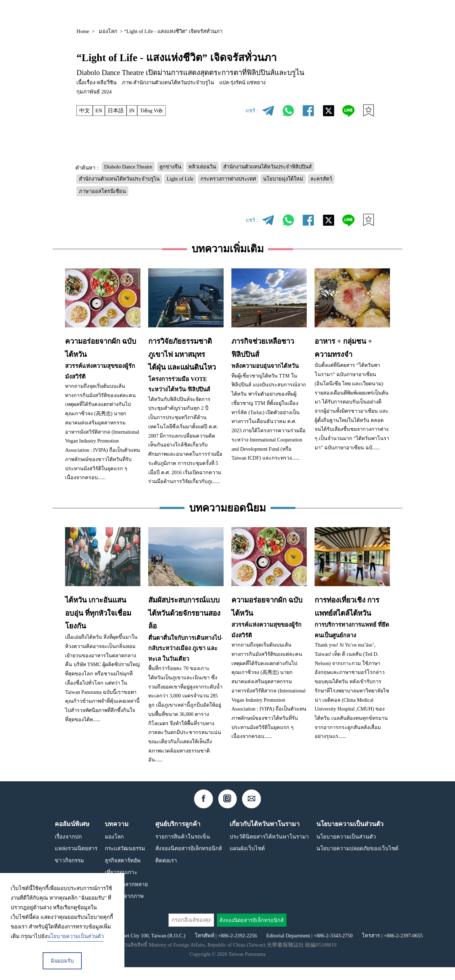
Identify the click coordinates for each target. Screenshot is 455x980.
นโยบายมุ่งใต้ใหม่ (283, 179)
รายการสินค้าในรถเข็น (183, 849)
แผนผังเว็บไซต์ (247, 861)
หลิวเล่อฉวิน (202, 167)
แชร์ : (252, 111)
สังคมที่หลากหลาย (126, 897)
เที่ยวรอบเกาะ (121, 885)
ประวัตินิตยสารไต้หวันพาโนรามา (269, 849)
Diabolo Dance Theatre (128, 167)
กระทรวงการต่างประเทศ (228, 179)
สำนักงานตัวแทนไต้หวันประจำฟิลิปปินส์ (267, 167)
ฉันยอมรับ (62, 961)
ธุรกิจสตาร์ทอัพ (123, 873)
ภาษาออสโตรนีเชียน (102, 191)
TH (356, 13)
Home (83, 31)
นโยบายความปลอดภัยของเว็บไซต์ (357, 861)
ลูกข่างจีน (170, 167)
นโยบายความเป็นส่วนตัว (346, 849)
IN (132, 111)
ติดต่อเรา (166, 873)
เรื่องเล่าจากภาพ (124, 909)
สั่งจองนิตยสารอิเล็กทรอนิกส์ (189, 861)
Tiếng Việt (151, 111)
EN (99, 111)
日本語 (116, 111)
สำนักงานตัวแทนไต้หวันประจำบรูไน (119, 179)
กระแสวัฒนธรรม (125, 861)
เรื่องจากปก (68, 849)
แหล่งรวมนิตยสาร (282, 13)
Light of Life (180, 179)
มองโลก (108, 31)
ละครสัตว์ (321, 179)
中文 (85, 111)
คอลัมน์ (324, 13)
